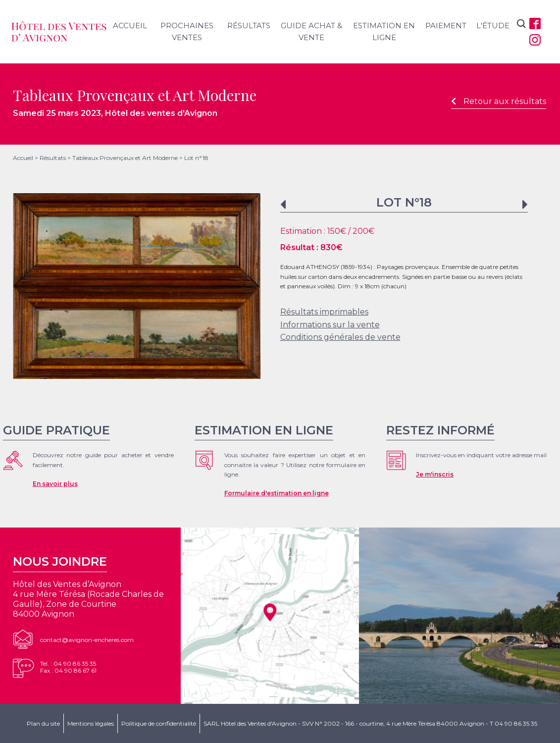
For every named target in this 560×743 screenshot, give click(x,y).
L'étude (493, 26)
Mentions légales (91, 723)
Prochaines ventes (187, 31)
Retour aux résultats (499, 101)
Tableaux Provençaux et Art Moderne (125, 158)
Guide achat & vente (311, 31)
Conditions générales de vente (340, 337)
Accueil (130, 26)
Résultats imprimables (324, 312)
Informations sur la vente (330, 325)
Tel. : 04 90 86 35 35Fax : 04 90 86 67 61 (68, 667)
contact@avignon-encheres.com (87, 640)
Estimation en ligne (384, 31)
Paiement (446, 26)
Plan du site (43, 723)
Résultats (249, 26)
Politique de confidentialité (159, 723)
